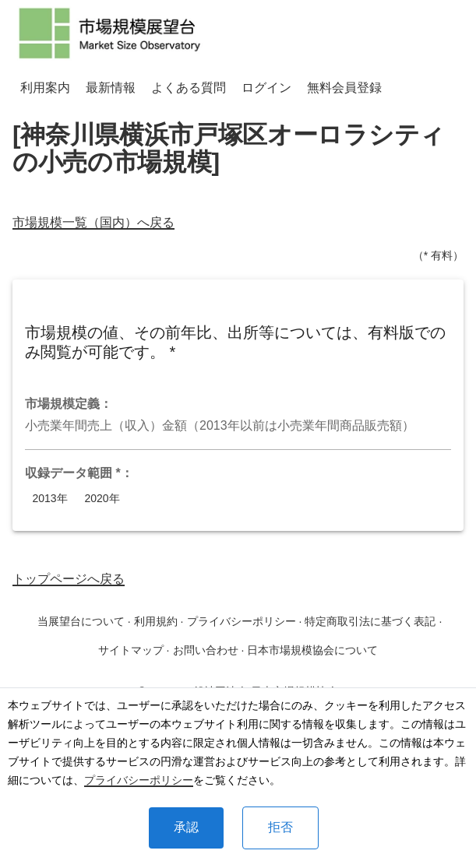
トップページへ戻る (69, 579)
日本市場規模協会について (312, 650)
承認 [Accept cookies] (186, 827)
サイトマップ (131, 650)
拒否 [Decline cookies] (280, 827)
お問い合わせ (206, 650)
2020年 (102, 499)
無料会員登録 (344, 88)
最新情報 (111, 88)
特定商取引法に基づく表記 (370, 621)
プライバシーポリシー (139, 780)
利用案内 (45, 88)
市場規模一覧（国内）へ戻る (93, 222)
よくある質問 (189, 88)
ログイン (266, 88)
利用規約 (156, 621)
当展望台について (81, 621)
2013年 (50, 499)
